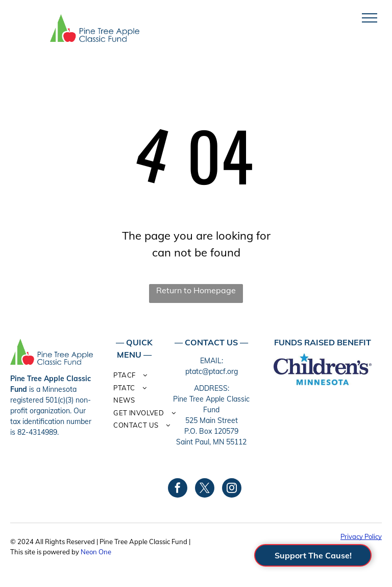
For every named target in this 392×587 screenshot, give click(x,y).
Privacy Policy (361, 536)
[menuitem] (147, 377)
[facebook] (178, 489)
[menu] (370, 18)
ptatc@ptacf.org (212, 371)
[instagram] (232, 489)
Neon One (96, 552)
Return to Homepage (196, 290)
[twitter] (205, 489)
